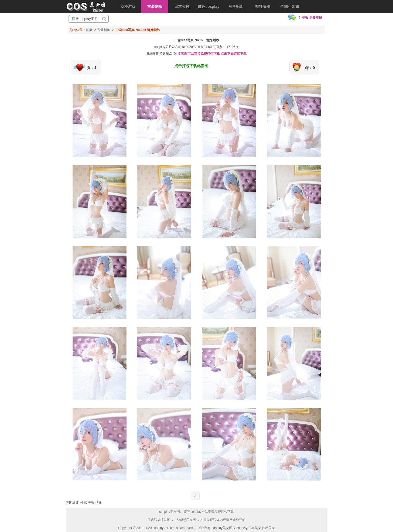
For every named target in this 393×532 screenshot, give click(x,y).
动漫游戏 (128, 6)
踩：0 (310, 68)
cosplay (158, 528)
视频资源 (263, 6)
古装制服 (155, 6)
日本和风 (182, 6)
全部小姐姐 (290, 6)
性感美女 (268, 528)
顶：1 (91, 68)
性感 (84, 503)
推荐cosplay (209, 6)
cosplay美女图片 (223, 528)
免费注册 (316, 18)
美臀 (91, 503)
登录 (305, 18)
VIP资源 (236, 6)
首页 (89, 30)
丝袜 (98, 503)
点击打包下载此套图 (191, 66)
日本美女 (255, 528)
